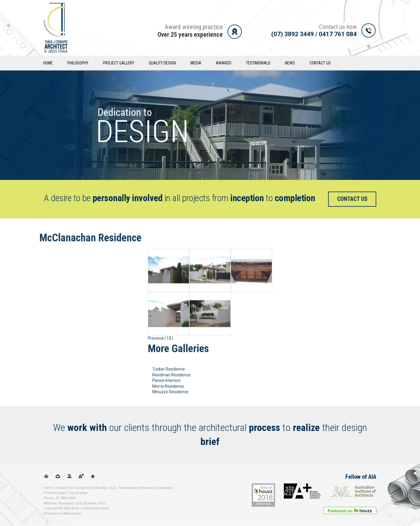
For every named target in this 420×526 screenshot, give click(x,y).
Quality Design (163, 63)
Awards (224, 63)
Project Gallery (119, 63)
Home (49, 63)
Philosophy (78, 63)
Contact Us (321, 63)
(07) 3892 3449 (293, 34)
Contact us (352, 199)
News (290, 63)
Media (196, 63)
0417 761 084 (338, 34)
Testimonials (259, 63)
